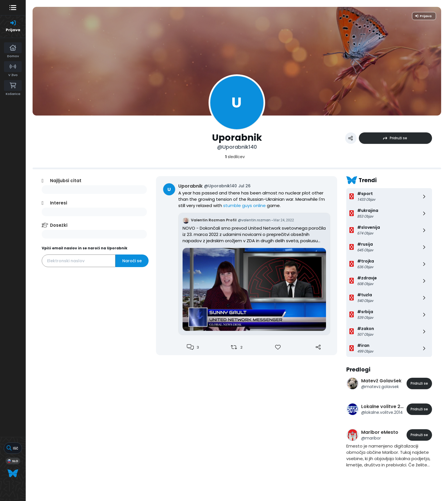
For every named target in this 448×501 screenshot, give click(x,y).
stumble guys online (244, 205)
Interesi (59, 203)
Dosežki (59, 225)
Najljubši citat (66, 181)
